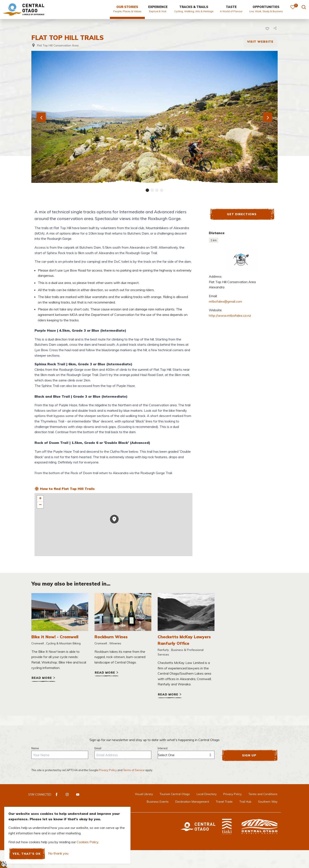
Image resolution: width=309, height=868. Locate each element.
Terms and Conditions (263, 794)
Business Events (158, 801)
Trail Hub (245, 801)
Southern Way (268, 801)
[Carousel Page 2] (152, 190)
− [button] (40, 505)
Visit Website (260, 42)
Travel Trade (224, 801)
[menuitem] (127, 11)
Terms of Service (134, 770)
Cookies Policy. (88, 842)
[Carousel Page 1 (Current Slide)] (147, 190)
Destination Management (192, 801)
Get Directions (242, 214)
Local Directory (207, 794)
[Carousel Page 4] (162, 190)
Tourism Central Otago (175, 794)
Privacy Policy (108, 770)
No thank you (58, 853)
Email (98, 748)
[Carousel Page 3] (157, 190)
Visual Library (144, 794)
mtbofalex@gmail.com (225, 301)
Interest (163, 748)
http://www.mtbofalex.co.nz (230, 315)
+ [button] (40, 499)
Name (35, 748)
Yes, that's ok (27, 854)
